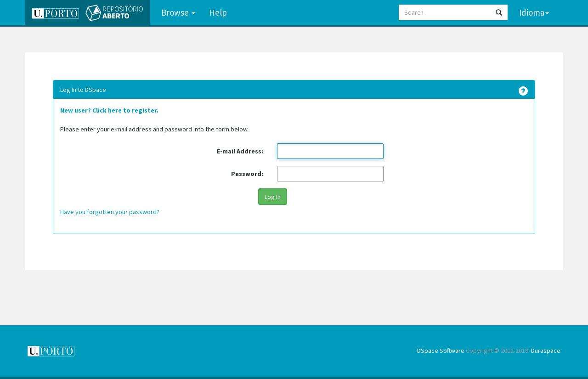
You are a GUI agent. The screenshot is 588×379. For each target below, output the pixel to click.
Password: (247, 174)
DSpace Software (441, 351)
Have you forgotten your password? (110, 212)
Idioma (534, 12)
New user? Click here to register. (109, 110)
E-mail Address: (240, 151)
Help (218, 12)
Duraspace (546, 351)
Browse (178, 12)
